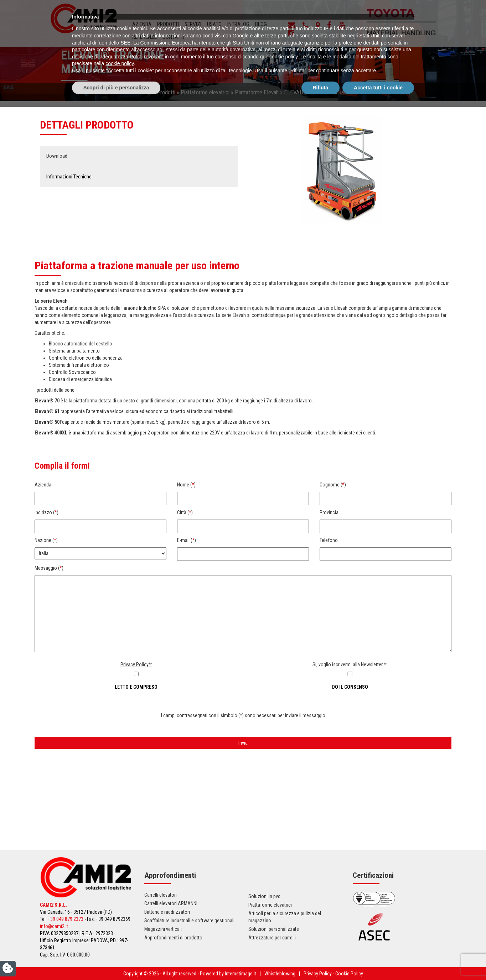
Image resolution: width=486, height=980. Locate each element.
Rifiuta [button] (321, 960)
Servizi (193, 24)
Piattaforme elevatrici (205, 92)
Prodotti (168, 24)
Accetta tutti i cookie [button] (378, 960)
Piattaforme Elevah (257, 92)
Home (145, 92)
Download (57, 156)
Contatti (173, 37)
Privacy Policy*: (136, 664)
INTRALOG (238, 24)
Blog (261, 24)
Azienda (142, 24)
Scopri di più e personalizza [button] (116, 960)
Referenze (144, 37)
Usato (214, 24)
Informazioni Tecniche (69, 177)
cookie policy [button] (283, 930)
